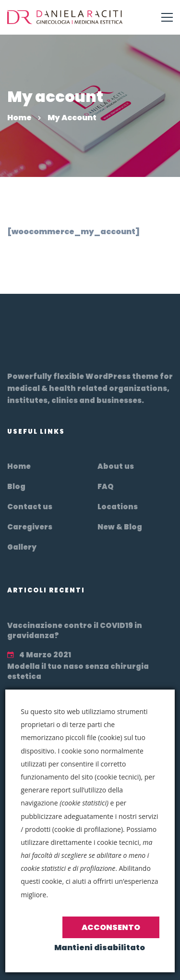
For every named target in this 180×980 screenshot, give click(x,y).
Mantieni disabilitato (100, 948)
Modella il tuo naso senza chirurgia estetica (78, 672)
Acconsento (111, 927)
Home (19, 118)
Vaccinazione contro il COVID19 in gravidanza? (75, 631)
